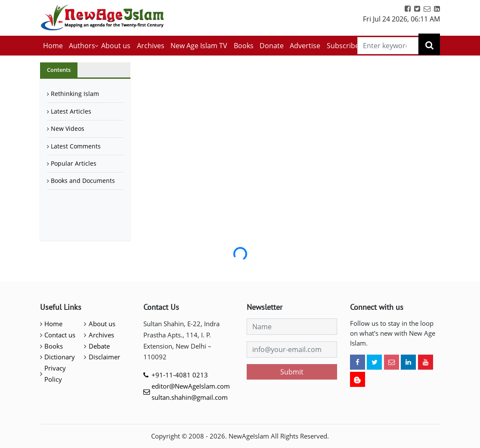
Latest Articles (71, 111)
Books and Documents (83, 181)
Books (244, 46)
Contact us (60, 335)
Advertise (305, 46)
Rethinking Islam (75, 94)
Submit (292, 372)
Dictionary (60, 357)
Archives (151, 46)
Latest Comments (76, 146)
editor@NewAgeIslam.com (191, 386)
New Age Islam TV (199, 46)
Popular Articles (74, 163)
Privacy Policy (55, 374)
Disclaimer (104, 357)
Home (53, 46)
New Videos (68, 128)
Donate (272, 46)
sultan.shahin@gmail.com (190, 397)
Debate (99, 346)
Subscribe (343, 46)
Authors (82, 46)
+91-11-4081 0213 (180, 375)
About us (116, 46)
